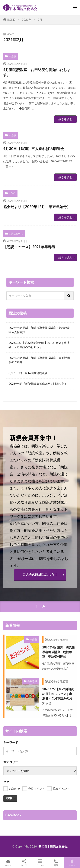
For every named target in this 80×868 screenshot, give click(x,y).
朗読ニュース (16, 234)
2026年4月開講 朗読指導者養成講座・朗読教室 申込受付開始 (40, 330)
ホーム (8, 863)
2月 (40, 20)
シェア (24, 863)
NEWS (12, 193)
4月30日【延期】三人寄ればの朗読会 (34, 149)
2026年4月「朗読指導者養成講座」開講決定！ (38, 384)
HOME (11, 20)
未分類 (12, 56)
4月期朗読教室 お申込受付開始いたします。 (37, 72)
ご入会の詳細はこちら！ (40, 574)
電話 (56, 863)
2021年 (27, 20)
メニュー (40, 863)
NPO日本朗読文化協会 (53, 846)
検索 (9, 798)
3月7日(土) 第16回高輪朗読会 (28, 373)
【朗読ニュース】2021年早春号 (29, 247)
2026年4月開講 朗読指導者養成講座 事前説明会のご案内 (39, 360)
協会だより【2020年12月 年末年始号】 (37, 207)
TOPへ (72, 863)
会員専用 (32, 681)
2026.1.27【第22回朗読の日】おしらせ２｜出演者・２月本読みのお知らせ (39, 345)
